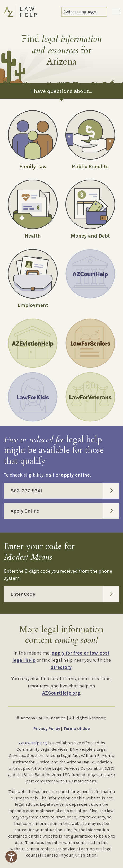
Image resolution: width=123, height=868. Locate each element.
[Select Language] (84, 12)
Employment (33, 305)
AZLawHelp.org (33, 743)
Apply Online (65, 511)
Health (33, 236)
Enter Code (65, 594)
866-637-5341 (65, 491)
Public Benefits (90, 167)
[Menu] (116, 12)
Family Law (33, 167)
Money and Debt (90, 236)
